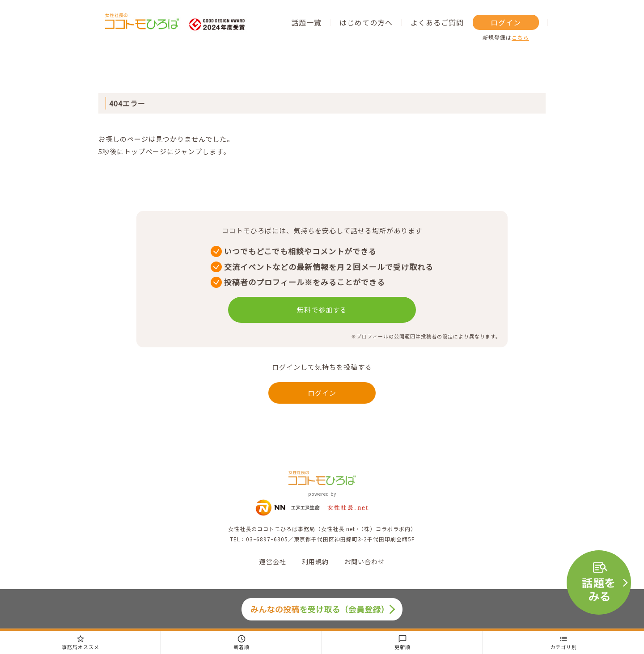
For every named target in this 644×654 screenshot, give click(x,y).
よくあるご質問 (437, 22)
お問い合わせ (364, 561)
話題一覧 (306, 22)
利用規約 (315, 561)
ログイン (506, 22)
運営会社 (273, 561)
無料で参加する (322, 310)
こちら (520, 37)
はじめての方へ (366, 22)
